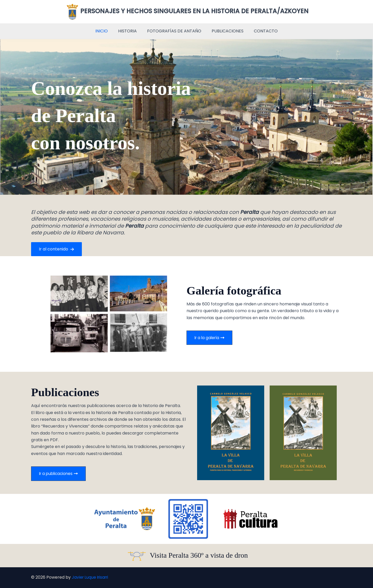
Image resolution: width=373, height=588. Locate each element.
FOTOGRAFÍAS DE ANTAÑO (174, 31)
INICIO (106, 31)
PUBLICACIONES (225, 31)
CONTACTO (262, 31)
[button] (56, 249)
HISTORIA (130, 31)
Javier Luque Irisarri (91, 577)
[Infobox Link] (187, 556)
